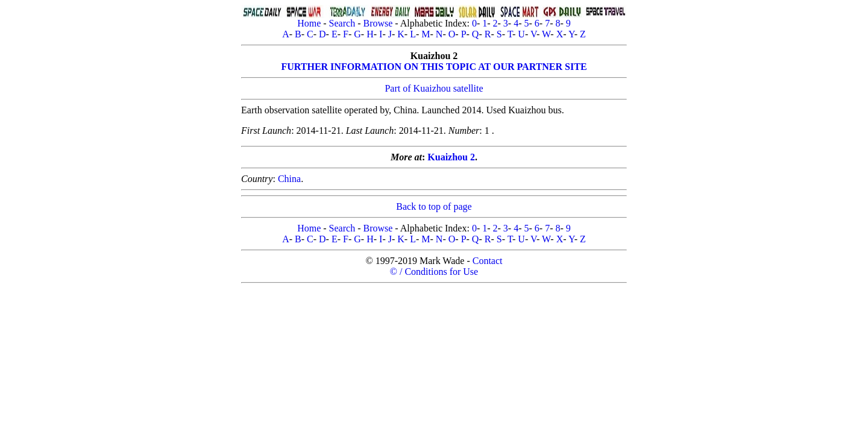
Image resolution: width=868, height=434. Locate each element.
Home (309, 23)
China (289, 179)
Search (342, 23)
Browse (378, 23)
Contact (488, 261)
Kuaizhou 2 (451, 157)
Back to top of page (434, 206)
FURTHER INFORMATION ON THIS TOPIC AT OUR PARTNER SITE (434, 67)
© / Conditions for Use (434, 272)
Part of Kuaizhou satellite (434, 88)
